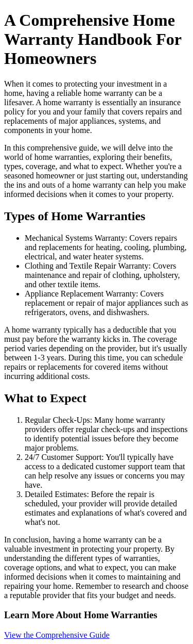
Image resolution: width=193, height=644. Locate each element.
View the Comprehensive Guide (57, 635)
